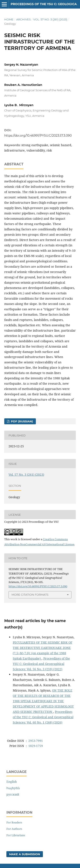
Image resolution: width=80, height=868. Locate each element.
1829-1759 (36, 746)
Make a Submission (25, 854)
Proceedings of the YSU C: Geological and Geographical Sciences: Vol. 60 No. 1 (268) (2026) (43, 717)
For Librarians (16, 835)
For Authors (14, 829)
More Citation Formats (30, 595)
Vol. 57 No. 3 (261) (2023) (50, 19)
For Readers (14, 822)
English (12, 782)
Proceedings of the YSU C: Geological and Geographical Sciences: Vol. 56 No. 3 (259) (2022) (41, 664)
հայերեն (13, 788)
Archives (23, 19)
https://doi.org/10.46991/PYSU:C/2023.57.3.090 (38, 136)
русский (13, 794)
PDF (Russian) (22, 421)
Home (9, 19)
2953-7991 (36, 741)
